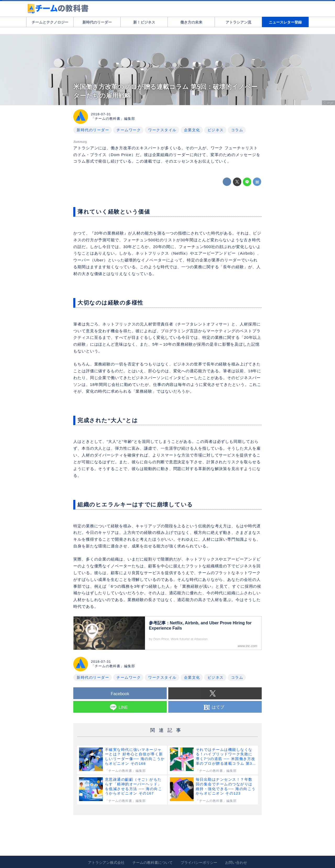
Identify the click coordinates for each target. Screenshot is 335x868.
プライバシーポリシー (199, 863)
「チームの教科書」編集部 (113, 119)
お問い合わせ (236, 863)
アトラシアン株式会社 (106, 863)
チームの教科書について (153, 863)
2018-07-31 (101, 114)
